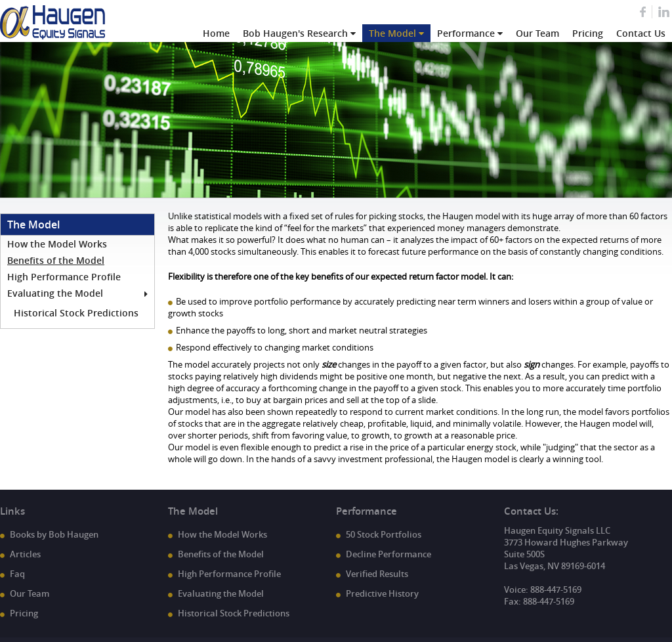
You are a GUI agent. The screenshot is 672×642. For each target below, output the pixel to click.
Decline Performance (388, 554)
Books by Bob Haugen (54, 534)
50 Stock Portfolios (384, 534)
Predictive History (382, 593)
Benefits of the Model (56, 260)
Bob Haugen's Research (295, 33)
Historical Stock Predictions (76, 313)
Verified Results (377, 574)
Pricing (588, 33)
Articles (25, 554)
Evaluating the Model (55, 293)
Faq (17, 574)
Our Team (537, 33)
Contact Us (641, 33)
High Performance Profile (64, 277)
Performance (466, 33)
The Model (392, 33)
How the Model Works (57, 244)
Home (216, 33)
